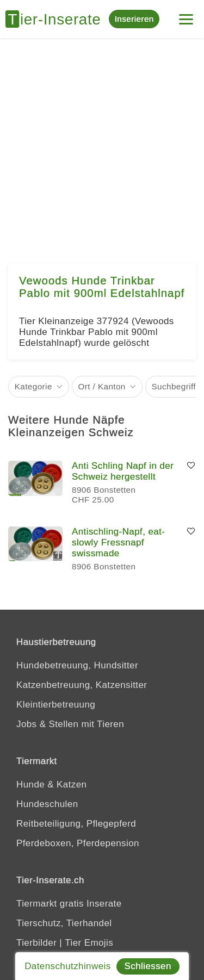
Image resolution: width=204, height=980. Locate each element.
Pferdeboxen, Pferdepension (78, 843)
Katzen (72, 784)
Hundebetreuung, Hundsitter (77, 665)
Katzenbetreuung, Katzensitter (82, 685)
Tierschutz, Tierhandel (64, 923)
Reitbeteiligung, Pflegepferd (76, 824)
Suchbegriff (174, 386)
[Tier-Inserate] (57, 19)
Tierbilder (36, 943)
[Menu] (186, 15)
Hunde (30, 784)
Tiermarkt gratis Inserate (69, 904)
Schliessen (148, 966)
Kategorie (33, 386)
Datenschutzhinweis (67, 966)
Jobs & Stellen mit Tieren (70, 724)
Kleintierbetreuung (56, 705)
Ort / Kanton (102, 386)
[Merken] (191, 466)
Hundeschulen (47, 804)
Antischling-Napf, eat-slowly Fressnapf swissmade (118, 542)
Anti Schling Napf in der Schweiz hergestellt (123, 471)
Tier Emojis (89, 943)
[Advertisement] (102, 145)
